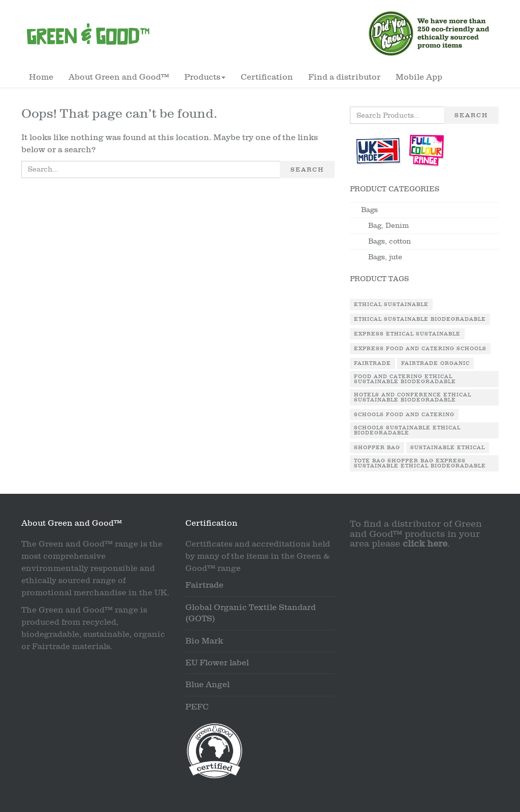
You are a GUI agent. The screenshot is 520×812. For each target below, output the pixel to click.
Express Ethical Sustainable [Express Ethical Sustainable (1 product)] (407, 334)
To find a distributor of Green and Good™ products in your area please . (416, 534)
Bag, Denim (388, 226)
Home (41, 77)
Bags (369, 210)
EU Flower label (217, 663)
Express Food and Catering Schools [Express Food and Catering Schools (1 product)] (420, 349)
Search (307, 170)
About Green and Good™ (119, 77)
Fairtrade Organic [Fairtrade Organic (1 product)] (435, 363)
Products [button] (205, 77)
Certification (267, 77)
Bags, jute (385, 257)
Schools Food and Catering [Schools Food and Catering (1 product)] (404, 415)
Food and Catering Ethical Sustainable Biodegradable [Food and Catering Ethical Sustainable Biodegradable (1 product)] (405, 379)
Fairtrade (204, 585)
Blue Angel (207, 685)
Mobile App (419, 77)
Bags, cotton (389, 241)
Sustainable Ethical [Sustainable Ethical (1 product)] (448, 448)
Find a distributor (344, 77)
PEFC (197, 707)
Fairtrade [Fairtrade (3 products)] (372, 363)
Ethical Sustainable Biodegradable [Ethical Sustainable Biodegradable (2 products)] (420, 319)
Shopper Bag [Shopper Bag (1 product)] (377, 448)
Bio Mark (204, 641)
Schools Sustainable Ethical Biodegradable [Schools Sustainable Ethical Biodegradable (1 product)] (407, 430)
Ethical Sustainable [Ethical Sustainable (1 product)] (391, 304)
